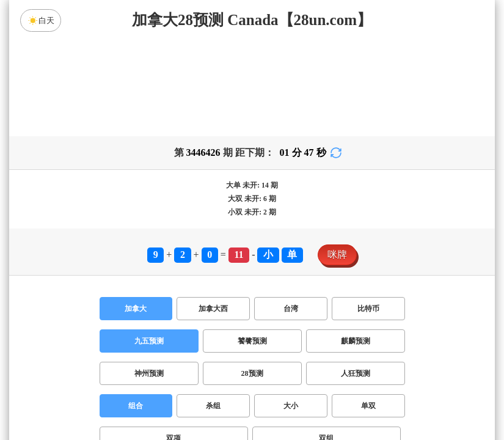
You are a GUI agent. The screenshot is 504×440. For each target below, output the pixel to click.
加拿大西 (213, 309)
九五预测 (149, 341)
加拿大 (136, 309)
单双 (368, 406)
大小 (291, 406)
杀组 (213, 406)
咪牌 (337, 255)
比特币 (368, 309)
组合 (136, 406)
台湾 (291, 309)
